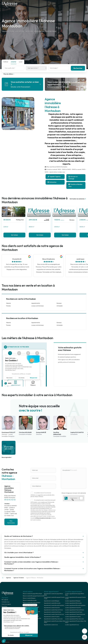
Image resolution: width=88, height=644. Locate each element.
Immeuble (60, 306)
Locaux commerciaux (38, 306)
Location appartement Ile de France (74, 612)
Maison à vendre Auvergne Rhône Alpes (32, 594)
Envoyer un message (73, 178)
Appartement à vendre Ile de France (52, 612)
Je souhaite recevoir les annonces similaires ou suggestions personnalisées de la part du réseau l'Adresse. (42, 495)
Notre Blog (4, 606)
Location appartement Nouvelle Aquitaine (75, 605)
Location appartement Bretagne (73, 601)
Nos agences (5, 600)
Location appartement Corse (72, 625)
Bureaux (59, 303)
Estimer (6, 62)
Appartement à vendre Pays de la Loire (53, 619)
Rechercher (78, 68)
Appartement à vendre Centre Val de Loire (54, 614)
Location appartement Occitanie (73, 617)
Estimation (52, 182)
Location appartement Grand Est (73, 608)
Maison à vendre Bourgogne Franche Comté (33, 596)
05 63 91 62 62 (10, 500)
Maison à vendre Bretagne (29, 598)
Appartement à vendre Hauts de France (53, 610)
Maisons (8, 303)
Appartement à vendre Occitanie (52, 617)
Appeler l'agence (54, 176)
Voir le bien (14, 235)
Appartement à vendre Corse (51, 625)
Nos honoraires (11, 522)
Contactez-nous (6, 602)
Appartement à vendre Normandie (52, 603)
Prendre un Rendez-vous (76, 185)
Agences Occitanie (19, 578)
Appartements (36, 303)
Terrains (8, 306)
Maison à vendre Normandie (30, 600)
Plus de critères (9, 74)
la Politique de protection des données (43, 518)
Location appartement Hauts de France (75, 610)
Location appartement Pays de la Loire (74, 619)
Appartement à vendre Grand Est (52, 608)
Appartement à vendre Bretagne (52, 601)
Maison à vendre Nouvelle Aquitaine (32, 603)
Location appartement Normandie (73, 603)
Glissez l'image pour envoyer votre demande (74, 493)
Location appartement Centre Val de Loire (75, 614)
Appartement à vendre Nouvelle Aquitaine (54, 605)
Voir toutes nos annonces (78, 199)
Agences (8, 578)
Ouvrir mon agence (6, 604)
